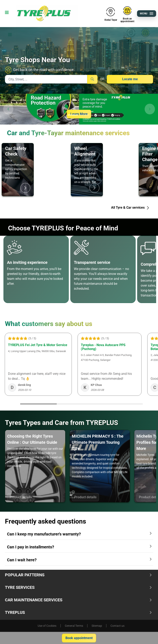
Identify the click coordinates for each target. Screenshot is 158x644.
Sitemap (97, 626)
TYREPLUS (78, 612)
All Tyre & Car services (130, 208)
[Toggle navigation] (6, 14)
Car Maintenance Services (78, 600)
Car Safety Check (16, 151)
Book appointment (79, 638)
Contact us (117, 626)
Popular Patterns (78, 575)
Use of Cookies (47, 626)
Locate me (130, 79)
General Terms (74, 626)
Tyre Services (78, 587)
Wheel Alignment (85, 151)
